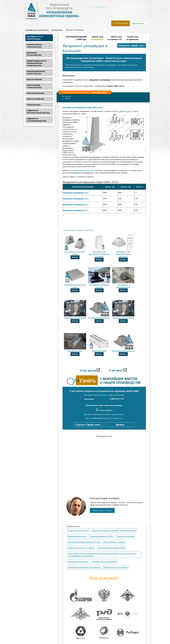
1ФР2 (76, 199)
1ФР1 (76, 193)
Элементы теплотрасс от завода (81, 548)
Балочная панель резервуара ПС (111, 548)
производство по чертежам (83, 170)
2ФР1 (76, 204)
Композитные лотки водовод (116, 567)
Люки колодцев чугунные (114, 542)
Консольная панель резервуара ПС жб (84, 542)
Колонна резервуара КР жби (101, 536)
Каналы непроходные (77, 536)
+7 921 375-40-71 (137, 5)
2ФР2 (76, 210)
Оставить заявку (120, 23)
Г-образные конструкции (78, 530)
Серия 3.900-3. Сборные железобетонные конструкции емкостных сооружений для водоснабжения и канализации (102, 555)
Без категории (57, 30)
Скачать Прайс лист (88, 425)
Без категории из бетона (78, 562)
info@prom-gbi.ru (98, 10)
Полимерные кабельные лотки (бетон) (84, 567)
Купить (75, 257)
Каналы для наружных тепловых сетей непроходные (114, 530)
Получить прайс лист (131, 46)
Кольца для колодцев (126, 536)
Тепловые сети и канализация (37, 30)
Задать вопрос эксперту (102, 510)
